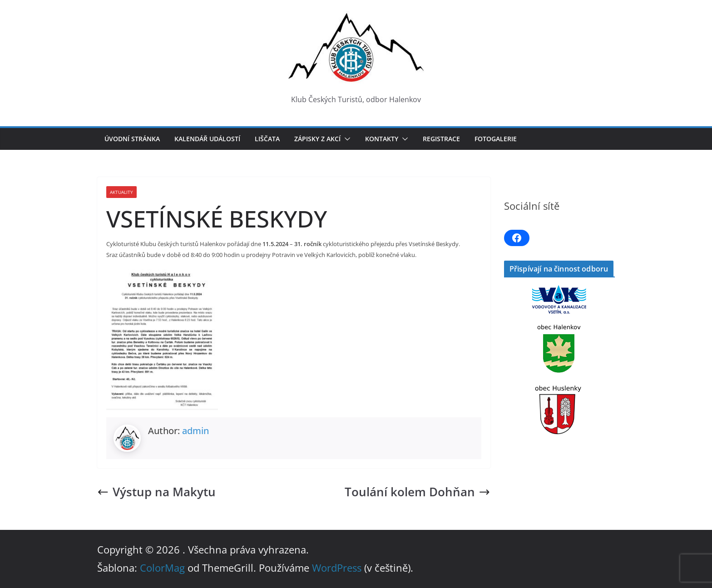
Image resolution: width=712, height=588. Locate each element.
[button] (346, 139)
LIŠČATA (267, 139)
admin (195, 431)
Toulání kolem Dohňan (418, 492)
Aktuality (121, 192)
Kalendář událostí (207, 139)
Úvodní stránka (132, 139)
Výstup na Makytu (156, 492)
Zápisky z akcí (317, 139)
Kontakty (382, 139)
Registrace (441, 139)
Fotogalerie (496, 139)
